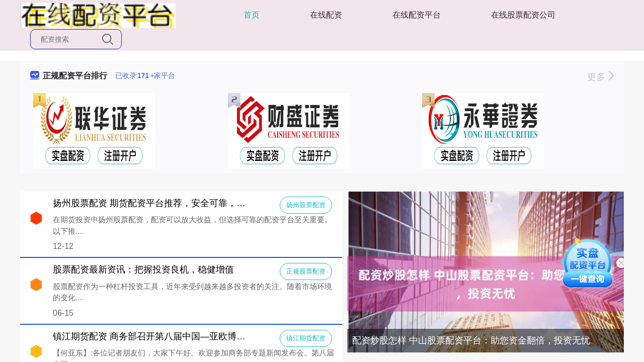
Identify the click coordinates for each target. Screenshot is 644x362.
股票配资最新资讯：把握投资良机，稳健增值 (143, 269)
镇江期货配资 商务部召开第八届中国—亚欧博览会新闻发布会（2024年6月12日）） (221, 336)
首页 (252, 15)
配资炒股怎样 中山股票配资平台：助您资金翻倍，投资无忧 (471, 340)
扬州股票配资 (306, 205)
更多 (600, 77)
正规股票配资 (306, 271)
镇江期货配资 (306, 338)
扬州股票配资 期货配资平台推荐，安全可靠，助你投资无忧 (172, 203)
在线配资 (326, 15)
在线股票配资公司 (523, 15)
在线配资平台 (417, 15)
